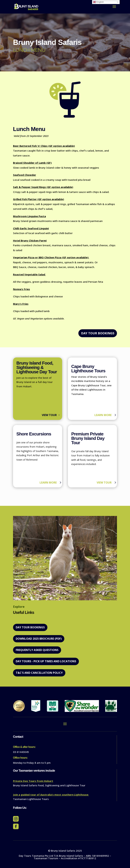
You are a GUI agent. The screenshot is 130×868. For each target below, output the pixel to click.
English (98, 2)
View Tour (49, 415)
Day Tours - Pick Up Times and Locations (46, 661)
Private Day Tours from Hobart (33, 781)
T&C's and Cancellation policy (39, 673)
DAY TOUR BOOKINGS (98, 333)
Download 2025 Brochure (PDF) (39, 639)
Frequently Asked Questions (37, 650)
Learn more (103, 415)
